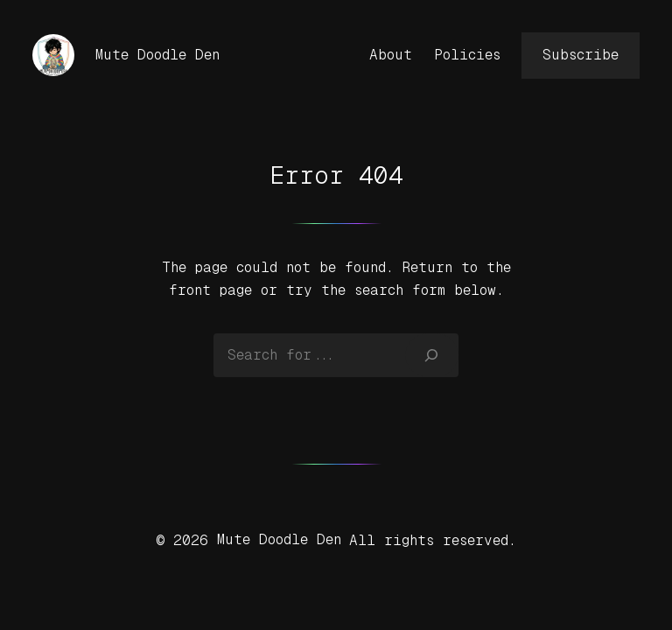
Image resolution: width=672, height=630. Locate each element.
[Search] (432, 355)
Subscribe (581, 55)
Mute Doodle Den (157, 55)
